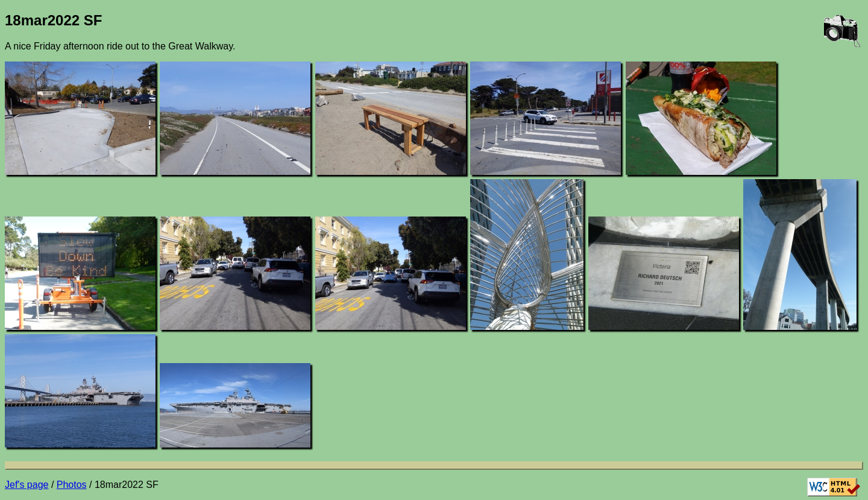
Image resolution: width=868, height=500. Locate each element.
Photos (72, 485)
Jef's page (27, 485)
